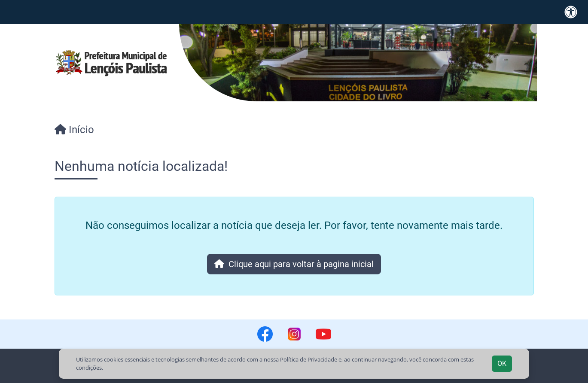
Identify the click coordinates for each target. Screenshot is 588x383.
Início (74, 130)
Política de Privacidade (309, 359)
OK (502, 363)
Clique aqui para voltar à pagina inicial (294, 264)
